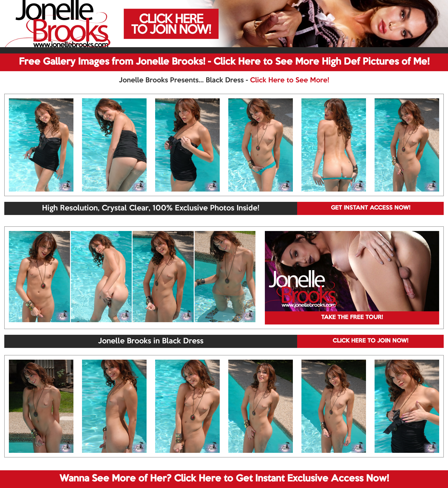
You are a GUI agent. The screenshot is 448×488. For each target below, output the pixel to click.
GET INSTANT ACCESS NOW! (371, 208)
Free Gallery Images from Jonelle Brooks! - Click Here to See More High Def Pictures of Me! (224, 62)
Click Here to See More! (290, 80)
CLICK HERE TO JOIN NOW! (370, 341)
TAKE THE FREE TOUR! (352, 318)
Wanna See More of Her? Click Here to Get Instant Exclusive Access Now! (224, 479)
